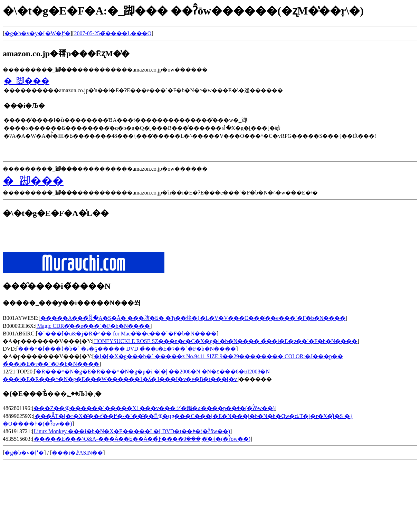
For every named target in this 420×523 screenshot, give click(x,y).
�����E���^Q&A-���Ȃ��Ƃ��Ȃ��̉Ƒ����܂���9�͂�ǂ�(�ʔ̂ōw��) (142, 439)
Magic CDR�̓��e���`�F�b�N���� (94, 326)
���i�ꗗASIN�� (77, 453)
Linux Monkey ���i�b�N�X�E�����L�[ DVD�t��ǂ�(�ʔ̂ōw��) (132, 431)
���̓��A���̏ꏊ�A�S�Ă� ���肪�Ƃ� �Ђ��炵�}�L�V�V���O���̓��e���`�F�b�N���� (193, 318)
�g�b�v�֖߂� (24, 453)
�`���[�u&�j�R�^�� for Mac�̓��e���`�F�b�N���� (127, 334)
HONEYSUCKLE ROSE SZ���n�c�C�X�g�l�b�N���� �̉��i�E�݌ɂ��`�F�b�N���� (226, 341)
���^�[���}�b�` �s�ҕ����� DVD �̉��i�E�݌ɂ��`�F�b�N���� (127, 349)
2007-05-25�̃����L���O (113, 33)
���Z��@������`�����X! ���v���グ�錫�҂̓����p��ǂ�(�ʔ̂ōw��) (154, 408)
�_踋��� (27, 81)
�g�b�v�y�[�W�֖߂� (37, 33)
